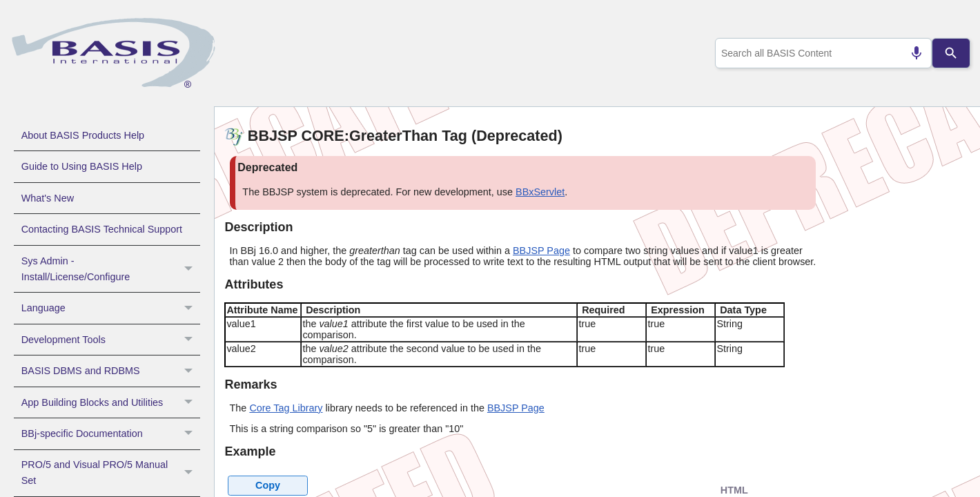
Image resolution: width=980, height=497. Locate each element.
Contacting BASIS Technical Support (102, 229)
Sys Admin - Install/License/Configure (111, 269)
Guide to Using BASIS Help (82, 166)
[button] (190, 269)
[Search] (951, 53)
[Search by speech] (910, 53)
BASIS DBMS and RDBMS (111, 371)
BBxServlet (540, 192)
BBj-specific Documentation (111, 433)
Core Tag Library (286, 408)
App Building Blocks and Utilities (111, 402)
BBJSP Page (541, 251)
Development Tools (111, 340)
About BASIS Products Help (83, 135)
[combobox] (820, 53)
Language (111, 308)
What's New (48, 198)
